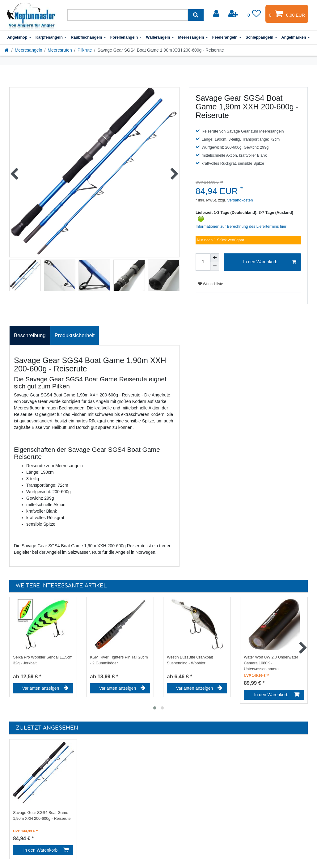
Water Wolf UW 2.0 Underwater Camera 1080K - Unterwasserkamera (271, 663)
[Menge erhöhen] (215, 258)
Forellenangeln (126, 37)
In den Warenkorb (270, 262)
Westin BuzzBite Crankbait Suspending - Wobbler (190, 660)
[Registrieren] (234, 14)
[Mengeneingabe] (203, 262)
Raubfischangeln (88, 37)
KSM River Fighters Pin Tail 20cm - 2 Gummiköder (119, 660)
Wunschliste (211, 284)
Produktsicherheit (75, 335)
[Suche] (196, 15)
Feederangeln (227, 37)
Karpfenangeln (51, 37)
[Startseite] (7, 50)
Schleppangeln (261, 37)
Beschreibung (30, 335)
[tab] (30, 336)
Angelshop (19, 37)
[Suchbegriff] (128, 15)
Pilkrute (85, 50)
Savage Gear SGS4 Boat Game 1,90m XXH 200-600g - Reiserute (42, 816)
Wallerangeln (160, 37)
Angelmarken (296, 37)
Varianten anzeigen (45, 688)
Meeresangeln (193, 37)
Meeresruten (60, 50)
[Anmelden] (217, 14)
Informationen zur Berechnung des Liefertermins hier (241, 227)
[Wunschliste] (254, 14)
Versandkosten (240, 200)
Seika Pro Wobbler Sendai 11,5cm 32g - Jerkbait (43, 660)
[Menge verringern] (215, 266)
